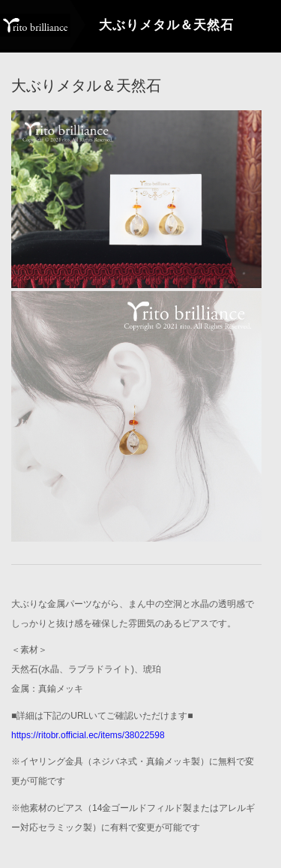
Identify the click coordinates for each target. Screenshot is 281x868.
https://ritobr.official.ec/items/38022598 (88, 734)
